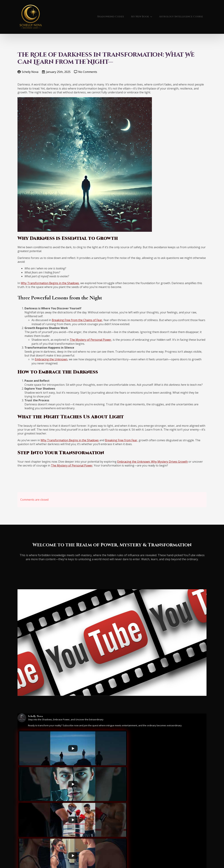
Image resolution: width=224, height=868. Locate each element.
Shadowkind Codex (111, 17)
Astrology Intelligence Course (181, 17)
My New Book (140, 17)
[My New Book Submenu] (152, 17)
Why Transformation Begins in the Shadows (50, 283)
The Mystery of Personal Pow (89, 340)
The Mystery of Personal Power (72, 465)
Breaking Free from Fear (121, 440)
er (110, 340)
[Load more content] (98, 848)
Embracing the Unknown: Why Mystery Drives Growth (153, 462)
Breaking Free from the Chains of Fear (77, 320)
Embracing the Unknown (51, 359)
